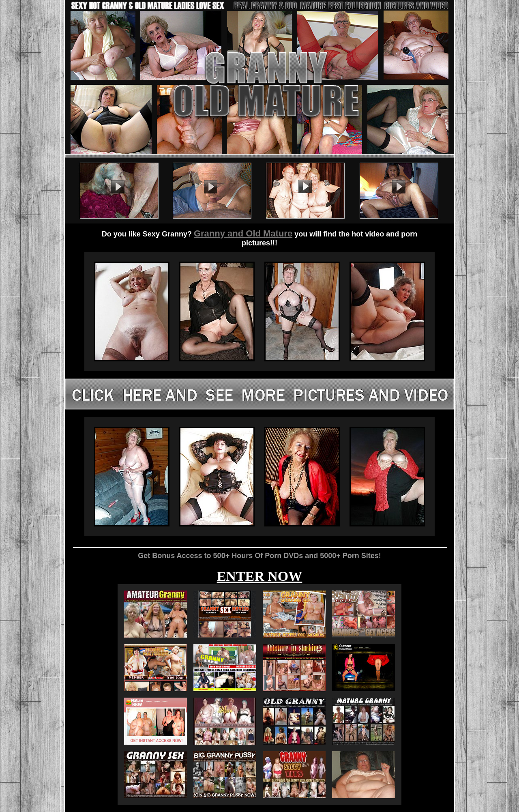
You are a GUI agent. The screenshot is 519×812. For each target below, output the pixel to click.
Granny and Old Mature (243, 233)
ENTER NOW (260, 576)
